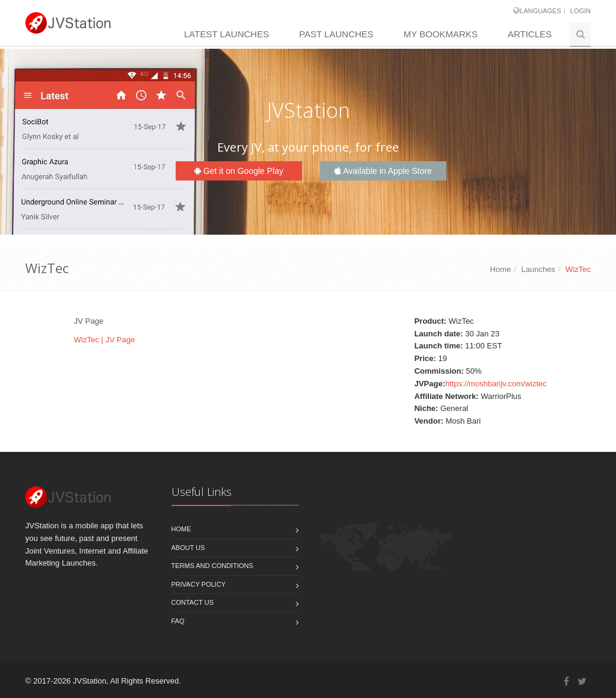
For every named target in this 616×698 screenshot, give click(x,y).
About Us (188, 548)
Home (501, 269)
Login (581, 11)
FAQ (178, 621)
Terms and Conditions (212, 566)
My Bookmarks (441, 34)
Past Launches (336, 34)
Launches (538, 269)
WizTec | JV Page (105, 340)
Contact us (193, 602)
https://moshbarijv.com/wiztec (496, 384)
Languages (540, 11)
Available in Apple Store (383, 171)
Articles (530, 34)
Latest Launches (226, 34)
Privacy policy (199, 584)
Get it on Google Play (239, 171)
